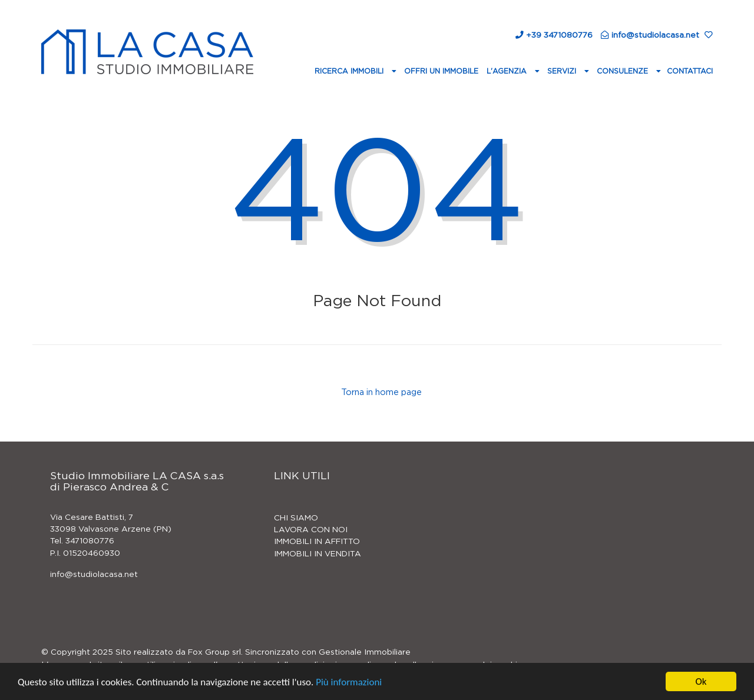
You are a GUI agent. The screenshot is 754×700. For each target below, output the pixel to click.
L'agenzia (508, 71)
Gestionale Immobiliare (365, 652)
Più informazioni (349, 683)
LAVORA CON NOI (311, 530)
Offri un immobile (441, 71)
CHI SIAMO (296, 518)
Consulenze (624, 71)
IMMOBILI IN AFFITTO (317, 542)
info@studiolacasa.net (94, 575)
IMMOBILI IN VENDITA (318, 554)
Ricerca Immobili (350, 71)
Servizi (563, 71)
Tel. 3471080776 (82, 541)
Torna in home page (380, 393)
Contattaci (690, 71)
